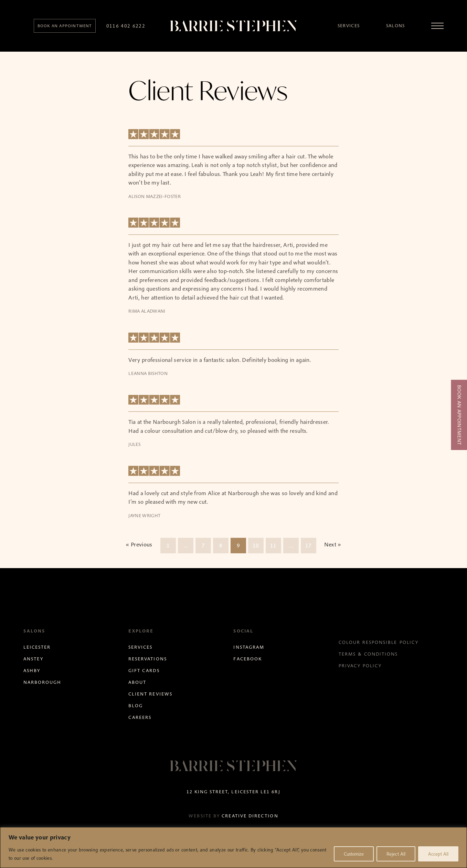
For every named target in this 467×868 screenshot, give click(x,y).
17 (309, 545)
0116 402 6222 (126, 26)
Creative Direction (250, 816)
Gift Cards (144, 671)
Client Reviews (150, 694)
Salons (396, 26)
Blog (136, 706)
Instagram (249, 647)
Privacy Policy (360, 666)
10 (256, 545)
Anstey (33, 659)
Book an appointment (65, 26)
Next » (333, 544)
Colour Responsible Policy (379, 642)
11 (273, 545)
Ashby (32, 671)
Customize (354, 854)
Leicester (37, 647)
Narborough (42, 682)
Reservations (147, 659)
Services (349, 26)
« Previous (139, 544)
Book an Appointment (459, 415)
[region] (233, 848)
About (137, 682)
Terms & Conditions (368, 654)
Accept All (438, 854)
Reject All (396, 854)
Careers (140, 717)
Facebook (247, 659)
